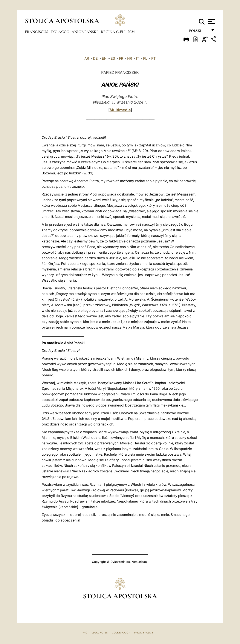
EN (104, 58)
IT (138, 58)
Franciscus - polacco (48, 32)
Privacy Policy (144, 633)
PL (145, 58)
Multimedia (120, 110)
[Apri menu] (211, 22)
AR (87, 58)
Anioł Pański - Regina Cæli (99, 32)
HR (130, 58)
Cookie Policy (121, 633)
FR (121, 58)
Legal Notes (100, 633)
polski (199, 32)
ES (113, 58)
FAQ (85, 633)
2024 (131, 32)
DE (95, 58)
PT (153, 58)
